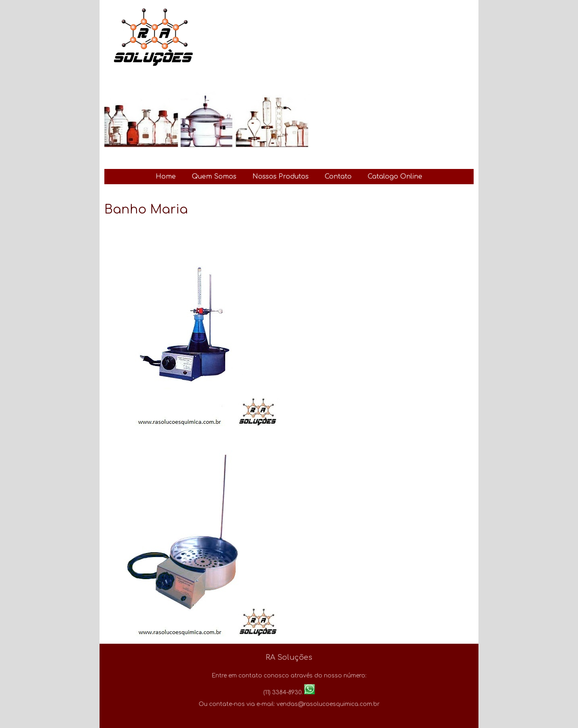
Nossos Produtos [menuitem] (281, 177)
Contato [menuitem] (338, 177)
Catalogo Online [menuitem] (395, 177)
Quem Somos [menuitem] (214, 177)
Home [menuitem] (166, 177)
